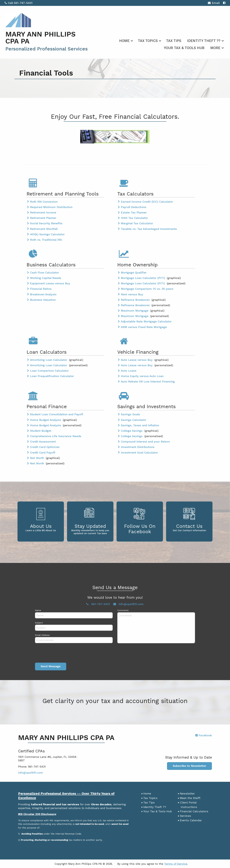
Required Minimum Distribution (51, 207)
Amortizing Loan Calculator (49, 360)
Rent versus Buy (132, 294)
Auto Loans (129, 371)
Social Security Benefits (46, 223)
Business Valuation (43, 300)
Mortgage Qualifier (134, 272)
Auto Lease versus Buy (137, 360)
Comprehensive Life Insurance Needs (56, 436)
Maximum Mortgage (135, 311)
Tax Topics (148, 41)
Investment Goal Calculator (139, 452)
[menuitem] (126, 40)
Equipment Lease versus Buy (50, 283)
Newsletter (187, 793)
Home (124, 41)
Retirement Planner (43, 218)
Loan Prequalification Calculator (52, 376)
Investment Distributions (138, 447)
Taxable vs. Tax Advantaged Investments (149, 229)
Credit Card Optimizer (45, 447)
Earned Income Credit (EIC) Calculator (147, 202)
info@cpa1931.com (31, 773)
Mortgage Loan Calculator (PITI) (143, 278)
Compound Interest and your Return (145, 442)
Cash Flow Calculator (44, 272)
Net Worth (37, 458)
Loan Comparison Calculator (49, 371)
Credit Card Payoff (43, 452)
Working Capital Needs (46, 278)
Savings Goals (130, 414)
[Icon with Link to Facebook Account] (224, 3)
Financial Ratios (41, 289)
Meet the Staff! (190, 798)
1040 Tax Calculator (134, 218)
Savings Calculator (134, 420)
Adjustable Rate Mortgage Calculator (146, 321)
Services (185, 816)
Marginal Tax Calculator (137, 223)
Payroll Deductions (134, 207)
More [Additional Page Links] (215, 48)
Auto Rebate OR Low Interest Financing (148, 381)
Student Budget (41, 431)
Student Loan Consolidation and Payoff (57, 414)
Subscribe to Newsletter (189, 766)
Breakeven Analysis (43, 294)
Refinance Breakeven (136, 300)
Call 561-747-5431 (19, 3)
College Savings (132, 431)
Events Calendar (191, 820)
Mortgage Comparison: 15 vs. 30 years (147, 289)
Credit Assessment (43, 442)
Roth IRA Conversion (44, 202)
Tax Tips (174, 41)
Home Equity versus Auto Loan (142, 376)
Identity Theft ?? (204, 41)
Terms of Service (176, 864)
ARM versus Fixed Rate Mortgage (144, 327)
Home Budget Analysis (46, 420)
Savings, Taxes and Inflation (140, 425)
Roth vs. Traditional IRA (46, 240)
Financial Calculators (194, 811)
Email (214, 3)
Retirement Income (43, 212)
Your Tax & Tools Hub (184, 48)
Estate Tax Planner (134, 212)
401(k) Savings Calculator (47, 234)
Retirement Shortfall (44, 229)
